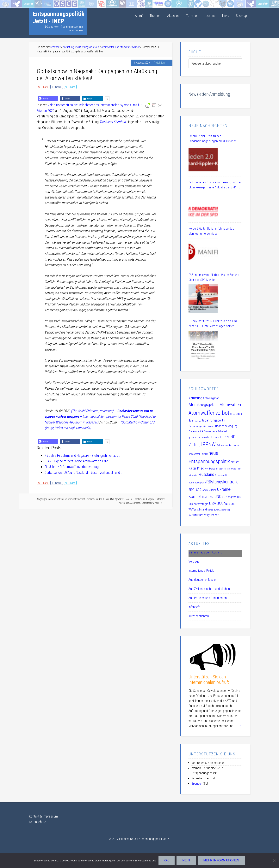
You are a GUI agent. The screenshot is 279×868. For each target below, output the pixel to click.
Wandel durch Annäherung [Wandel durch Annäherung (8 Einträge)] (219, 510)
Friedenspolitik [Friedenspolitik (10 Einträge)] (196, 431)
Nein (186, 860)
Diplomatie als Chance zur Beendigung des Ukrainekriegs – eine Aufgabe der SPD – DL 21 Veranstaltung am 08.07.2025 (215, 185)
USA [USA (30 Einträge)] (213, 503)
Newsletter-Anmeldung (209, 94)
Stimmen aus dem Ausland (98, 499)
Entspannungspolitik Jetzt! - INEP (59, 17)
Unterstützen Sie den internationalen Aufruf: (209, 680)
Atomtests (135, 503)
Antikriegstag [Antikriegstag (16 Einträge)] (211, 398)
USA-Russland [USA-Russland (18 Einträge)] (226, 504)
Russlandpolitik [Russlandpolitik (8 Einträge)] (222, 475)
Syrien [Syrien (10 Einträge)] (205, 490)
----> (239, 726)
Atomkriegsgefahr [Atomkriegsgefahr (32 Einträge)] (204, 405)
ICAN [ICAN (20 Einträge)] (225, 437)
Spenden (197, 784)
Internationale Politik (201, 571)
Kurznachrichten (199, 616)
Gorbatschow (148, 503)
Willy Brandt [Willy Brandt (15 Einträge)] (211, 515)
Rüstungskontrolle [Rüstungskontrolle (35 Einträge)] (222, 482)
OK (167, 860)
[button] (48, 99)
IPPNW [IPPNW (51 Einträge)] (208, 444)
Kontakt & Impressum (43, 816)
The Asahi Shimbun (113, 122)
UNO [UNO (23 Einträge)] (218, 497)
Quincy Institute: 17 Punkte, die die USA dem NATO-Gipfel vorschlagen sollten (213, 324)
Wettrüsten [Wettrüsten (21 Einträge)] (196, 515)
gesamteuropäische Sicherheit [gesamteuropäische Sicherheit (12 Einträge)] (205, 437)
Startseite (6, 3)
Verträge (194, 561)
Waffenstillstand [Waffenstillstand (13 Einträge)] (198, 510)
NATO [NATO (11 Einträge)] (205, 454)
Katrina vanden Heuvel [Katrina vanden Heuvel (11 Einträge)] (228, 445)
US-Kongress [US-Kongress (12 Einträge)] (229, 497)
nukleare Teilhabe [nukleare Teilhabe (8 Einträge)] (223, 469)
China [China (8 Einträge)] (233, 414)
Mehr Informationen (221, 860)
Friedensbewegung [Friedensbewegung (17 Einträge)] (226, 426)
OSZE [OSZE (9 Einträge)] (234, 469)
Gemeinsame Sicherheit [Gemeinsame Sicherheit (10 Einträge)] (216, 431)
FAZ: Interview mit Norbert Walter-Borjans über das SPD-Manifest (214, 277)
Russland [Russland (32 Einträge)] (207, 474)
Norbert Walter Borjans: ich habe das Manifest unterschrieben (211, 231)
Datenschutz (37, 822)
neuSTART (160, 503)
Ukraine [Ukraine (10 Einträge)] (212, 490)
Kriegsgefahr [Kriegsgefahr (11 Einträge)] (195, 454)
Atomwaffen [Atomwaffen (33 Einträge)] (230, 405)
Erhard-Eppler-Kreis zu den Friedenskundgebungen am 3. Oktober (212, 139)
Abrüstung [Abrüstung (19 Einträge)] (195, 398)
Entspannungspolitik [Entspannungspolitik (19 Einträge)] (212, 420)
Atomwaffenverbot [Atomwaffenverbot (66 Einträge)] (209, 413)
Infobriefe (194, 607)
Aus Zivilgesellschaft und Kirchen (209, 589)
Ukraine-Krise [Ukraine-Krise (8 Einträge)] (208, 497)
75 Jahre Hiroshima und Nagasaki (140, 499)
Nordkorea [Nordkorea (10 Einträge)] (210, 469)
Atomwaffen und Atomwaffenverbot (68, 499)
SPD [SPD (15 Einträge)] (199, 490)
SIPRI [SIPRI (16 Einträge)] (192, 490)
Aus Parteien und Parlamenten (208, 598)
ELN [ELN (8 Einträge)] (196, 421)
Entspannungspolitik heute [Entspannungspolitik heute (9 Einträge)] (201, 426)
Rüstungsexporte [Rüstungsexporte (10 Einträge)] (197, 483)
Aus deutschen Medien (203, 580)
